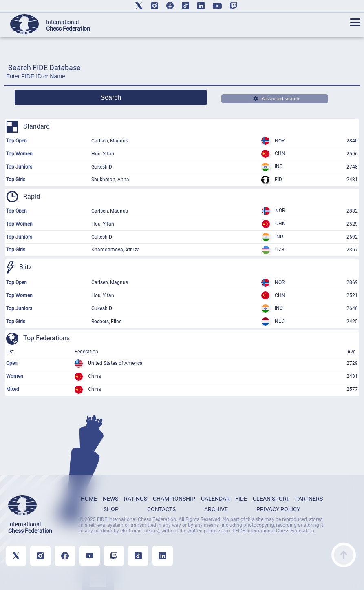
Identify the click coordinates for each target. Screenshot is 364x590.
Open (12, 363)
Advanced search (276, 99)
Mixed (13, 389)
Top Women (19, 154)
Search (111, 97)
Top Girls (16, 180)
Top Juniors (19, 167)
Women (15, 376)
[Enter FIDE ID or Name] (182, 79)
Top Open (17, 141)
